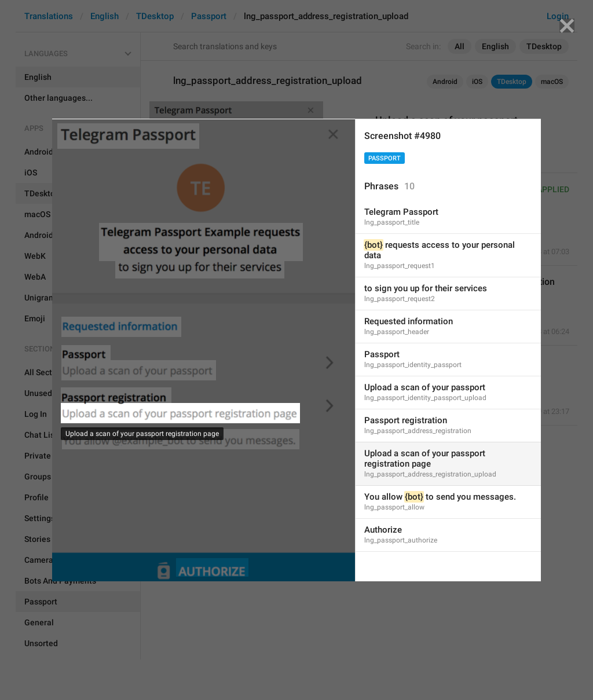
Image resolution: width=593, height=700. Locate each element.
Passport (385, 158)
